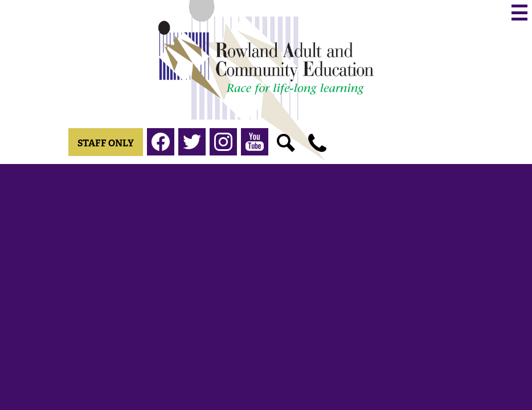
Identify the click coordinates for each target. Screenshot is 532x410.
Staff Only (106, 143)
